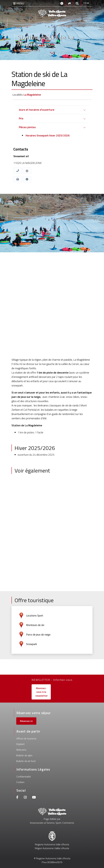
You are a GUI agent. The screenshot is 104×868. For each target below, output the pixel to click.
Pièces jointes (27, 127)
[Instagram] (25, 798)
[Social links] (69, 3)
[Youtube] (34, 798)
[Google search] (77, 3)
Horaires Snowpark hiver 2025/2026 (47, 135)
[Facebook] (17, 798)
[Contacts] (62, 3)
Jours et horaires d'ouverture (37, 110)
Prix (21, 118)
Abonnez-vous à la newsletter (42, 692)
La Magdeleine (32, 95)
